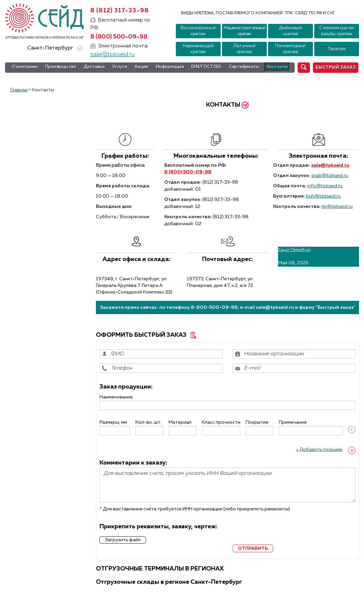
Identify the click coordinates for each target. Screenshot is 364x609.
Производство (61, 67)
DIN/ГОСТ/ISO (206, 67)
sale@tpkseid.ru (112, 54)
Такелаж (337, 49)
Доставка (94, 67)
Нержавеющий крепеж (198, 49)
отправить (253, 549)
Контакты (277, 67)
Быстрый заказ (336, 68)
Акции (141, 67)
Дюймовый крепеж (290, 31)
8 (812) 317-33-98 (119, 11)
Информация (170, 67)
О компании (25, 67)
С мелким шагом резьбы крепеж (337, 31)
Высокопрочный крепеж (198, 31)
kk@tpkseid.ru (337, 207)
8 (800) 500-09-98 (119, 37)
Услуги (120, 67)
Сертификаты (244, 67)
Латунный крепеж (244, 49)
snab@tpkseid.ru (330, 176)
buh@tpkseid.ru (323, 196)
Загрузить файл (123, 540)
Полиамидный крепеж (290, 49)
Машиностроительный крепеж (244, 31)
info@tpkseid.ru (325, 186)
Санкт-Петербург (54, 48)
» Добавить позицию (319, 450)
